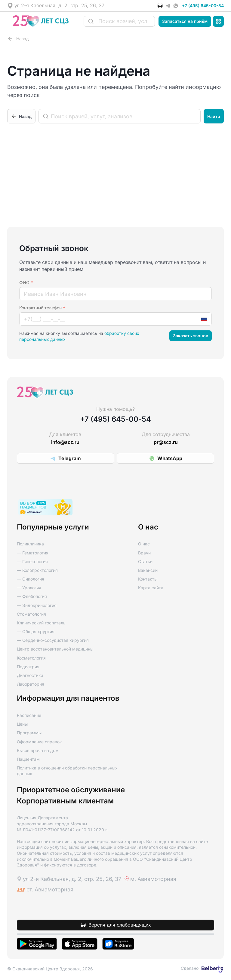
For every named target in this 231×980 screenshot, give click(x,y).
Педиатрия (28, 667)
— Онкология (31, 579)
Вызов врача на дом (38, 750)
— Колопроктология (37, 570)
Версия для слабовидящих (120, 925)
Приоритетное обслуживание (71, 790)
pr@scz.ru (166, 442)
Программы (29, 733)
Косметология (31, 658)
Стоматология (31, 614)
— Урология (29, 588)
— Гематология (33, 553)
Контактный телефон (42, 308)
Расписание (29, 715)
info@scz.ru (65, 442)
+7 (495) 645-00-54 (203, 6)
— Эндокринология (37, 605)
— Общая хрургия (36, 631)
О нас (144, 544)
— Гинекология (32, 561)
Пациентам (28, 759)
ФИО (26, 282)
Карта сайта (151, 588)
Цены (22, 724)
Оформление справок (39, 742)
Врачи (144, 553)
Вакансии (148, 570)
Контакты (148, 579)
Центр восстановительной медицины (55, 649)
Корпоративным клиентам (65, 801)
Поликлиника (30, 544)
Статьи (145, 561)
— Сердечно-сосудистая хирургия (53, 640)
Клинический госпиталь (41, 623)
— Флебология (32, 596)
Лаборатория (31, 684)
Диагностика (30, 675)
